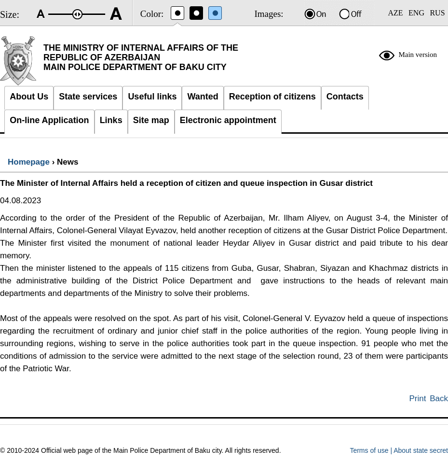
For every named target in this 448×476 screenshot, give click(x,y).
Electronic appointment (228, 120)
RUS (437, 13)
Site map (151, 120)
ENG (416, 13)
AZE (395, 13)
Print (418, 399)
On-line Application (49, 120)
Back (439, 399)
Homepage (29, 162)
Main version (418, 55)
